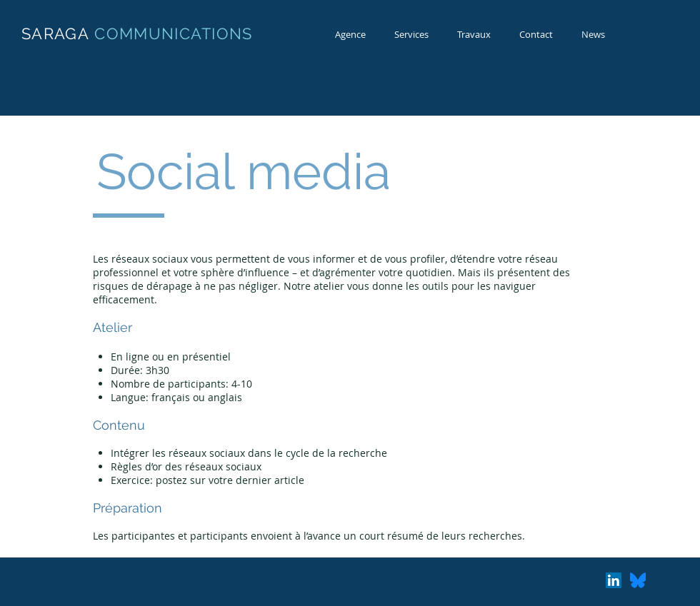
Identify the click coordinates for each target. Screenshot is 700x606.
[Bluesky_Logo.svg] (638, 580)
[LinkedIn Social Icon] (614, 580)
